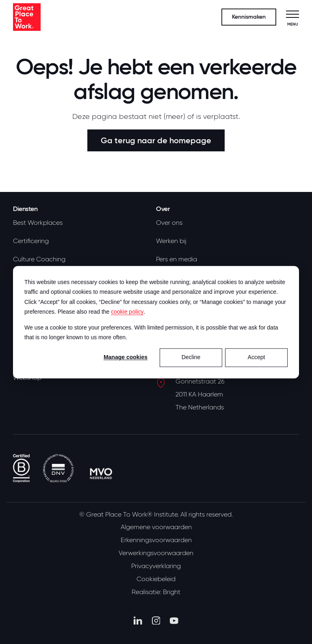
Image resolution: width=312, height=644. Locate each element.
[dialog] (156, 322)
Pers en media (177, 259)
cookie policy (127, 312)
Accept (257, 358)
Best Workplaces (38, 223)
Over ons (169, 223)
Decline (191, 358)
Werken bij (171, 241)
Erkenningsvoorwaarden (156, 540)
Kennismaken (249, 17)
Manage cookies (126, 358)
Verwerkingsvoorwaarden (156, 553)
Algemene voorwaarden (156, 527)
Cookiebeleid (156, 579)
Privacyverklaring (156, 566)
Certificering (31, 241)
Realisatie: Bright (156, 592)
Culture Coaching (39, 259)
